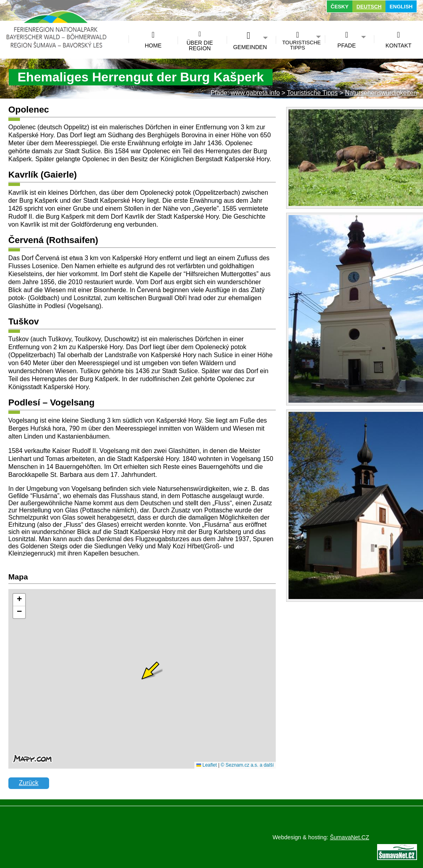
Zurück (29, 783)
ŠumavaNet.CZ (350, 837)
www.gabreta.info (255, 93)
